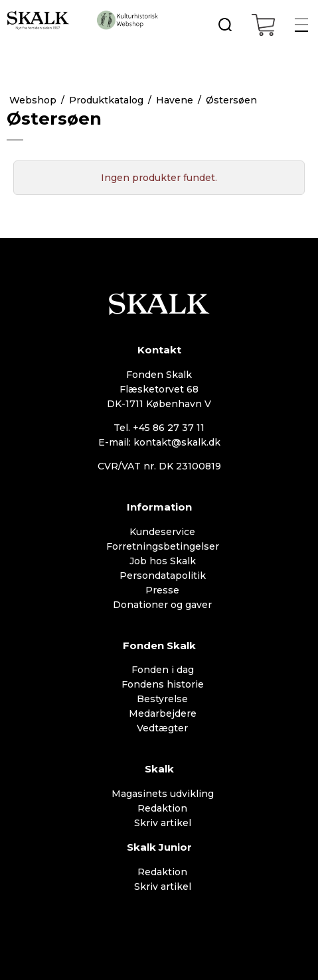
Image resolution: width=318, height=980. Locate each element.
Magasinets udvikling (163, 794)
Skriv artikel (163, 823)
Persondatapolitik (163, 576)
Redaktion (162, 808)
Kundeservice (162, 532)
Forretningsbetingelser (163, 546)
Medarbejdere (163, 713)
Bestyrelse (162, 699)
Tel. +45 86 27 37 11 (159, 428)
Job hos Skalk (163, 561)
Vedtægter (162, 728)
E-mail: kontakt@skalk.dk (159, 442)
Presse (162, 590)
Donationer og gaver (162, 605)
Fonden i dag (163, 670)
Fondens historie (163, 684)
